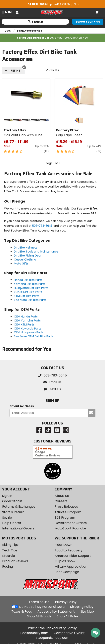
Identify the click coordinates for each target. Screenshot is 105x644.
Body (8, 31)
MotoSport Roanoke (70, 528)
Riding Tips (10, 545)
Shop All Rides (68, 616)
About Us (62, 496)
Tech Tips (10, 550)
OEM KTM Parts (24, 324)
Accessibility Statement (56, 612)
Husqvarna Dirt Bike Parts (31, 288)
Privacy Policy (66, 602)
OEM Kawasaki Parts (28, 328)
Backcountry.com (34, 633)
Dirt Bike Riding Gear (28, 256)
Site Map (87, 612)
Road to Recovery (69, 550)
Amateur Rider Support (73, 556)
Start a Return (13, 512)
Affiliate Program (68, 512)
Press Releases (66, 507)
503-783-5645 (42, 226)
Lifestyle (9, 556)
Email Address (22, 406)
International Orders (18, 528)
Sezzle (7, 518)
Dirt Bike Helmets (26, 248)
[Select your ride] (88, 22)
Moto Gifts (21, 264)
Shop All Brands (39, 616)
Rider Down (63, 545)
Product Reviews (15, 561)
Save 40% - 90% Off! (53, 38)
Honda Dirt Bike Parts (28, 280)
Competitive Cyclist (69, 633)
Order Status (12, 501)
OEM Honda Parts (26, 317)
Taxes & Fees (22, 612)
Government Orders (71, 523)
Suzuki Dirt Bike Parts (28, 292)
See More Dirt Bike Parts (30, 300)
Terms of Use (39, 602)
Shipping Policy (82, 607)
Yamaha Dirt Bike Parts (30, 284)
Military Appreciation (71, 567)
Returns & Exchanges (19, 507)
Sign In (7, 496)
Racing (7, 567)
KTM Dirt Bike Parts (27, 296)
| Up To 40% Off (52, 4)
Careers (61, 501)
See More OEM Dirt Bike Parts (34, 336)
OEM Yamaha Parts (27, 321)
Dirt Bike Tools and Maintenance (36, 252)
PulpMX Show (65, 561)
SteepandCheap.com (52, 638)
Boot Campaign (67, 572)
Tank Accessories (29, 31)
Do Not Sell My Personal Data (42, 607)
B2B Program (65, 518)
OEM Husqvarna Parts (29, 332)
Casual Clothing (25, 260)
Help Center (12, 523)
